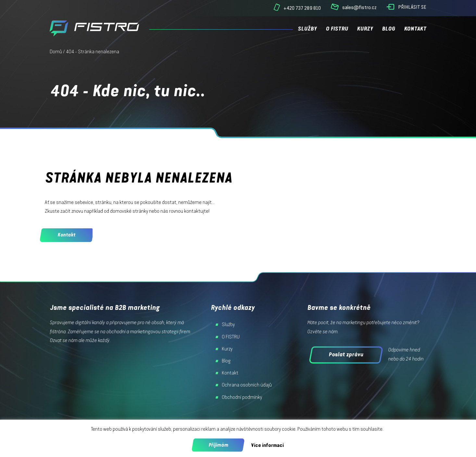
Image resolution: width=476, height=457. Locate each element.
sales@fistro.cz (359, 7)
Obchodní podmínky (242, 397)
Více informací (267, 445)
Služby (307, 29)
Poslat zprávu (346, 354)
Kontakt (415, 29)
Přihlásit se (412, 7)
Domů (56, 52)
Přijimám (218, 445)
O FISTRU (337, 29)
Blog (388, 29)
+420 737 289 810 (302, 8)
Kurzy (365, 29)
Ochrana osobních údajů (247, 385)
